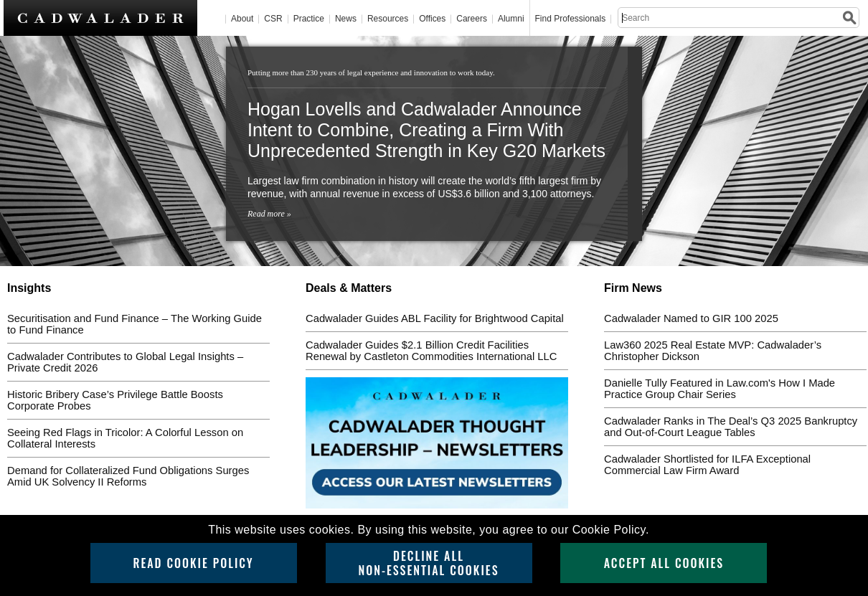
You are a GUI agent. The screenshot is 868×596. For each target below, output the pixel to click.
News (346, 19)
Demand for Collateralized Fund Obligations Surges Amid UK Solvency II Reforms (128, 476)
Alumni (511, 19)
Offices (432, 19)
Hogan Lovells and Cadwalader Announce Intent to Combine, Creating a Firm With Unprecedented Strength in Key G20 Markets (426, 130)
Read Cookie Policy (193, 563)
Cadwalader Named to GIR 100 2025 (691, 318)
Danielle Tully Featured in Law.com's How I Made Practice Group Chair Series (720, 389)
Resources (388, 19)
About (242, 19)
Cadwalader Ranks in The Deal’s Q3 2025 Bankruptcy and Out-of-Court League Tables (731, 427)
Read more (266, 214)
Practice (309, 19)
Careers (472, 19)
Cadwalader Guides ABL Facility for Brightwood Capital (435, 318)
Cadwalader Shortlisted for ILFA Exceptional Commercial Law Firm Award (707, 465)
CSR (273, 19)
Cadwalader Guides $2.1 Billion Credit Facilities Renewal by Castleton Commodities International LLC (431, 351)
